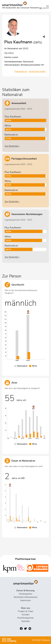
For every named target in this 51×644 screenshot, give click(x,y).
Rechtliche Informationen (26, 597)
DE (41, 8)
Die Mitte (9, 53)
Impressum (26, 600)
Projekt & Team (26, 611)
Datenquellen (26, 594)
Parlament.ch (21, 71)
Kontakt (26, 615)
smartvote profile (37, 71)
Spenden (26, 621)
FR (45, 8)
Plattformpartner (26, 618)
